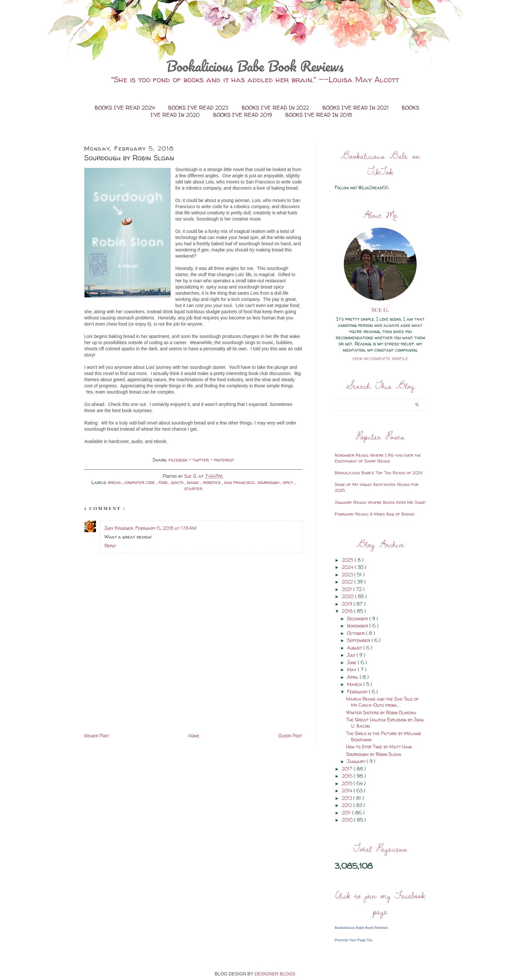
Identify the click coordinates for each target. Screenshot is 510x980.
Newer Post (97, 736)
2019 (348, 604)
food (164, 482)
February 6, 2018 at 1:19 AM (166, 528)
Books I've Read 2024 (126, 108)
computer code (140, 482)
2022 (348, 582)
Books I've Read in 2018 (319, 115)
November (358, 626)
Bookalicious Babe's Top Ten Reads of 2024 (379, 473)
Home (194, 736)
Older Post (290, 736)
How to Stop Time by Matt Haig (379, 747)
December (358, 618)
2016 (348, 776)
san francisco (240, 482)
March (355, 684)
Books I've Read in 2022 (276, 108)
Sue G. (380, 310)
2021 (348, 589)
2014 (348, 791)
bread (115, 482)
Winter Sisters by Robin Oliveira (381, 712)
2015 (348, 783)
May (352, 670)
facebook (179, 460)
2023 (348, 575)
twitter (201, 460)
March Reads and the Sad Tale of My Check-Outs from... (382, 702)
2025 (348, 560)
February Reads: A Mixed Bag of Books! (375, 514)
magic (194, 482)
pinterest (224, 460)
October (356, 633)
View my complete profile (380, 359)
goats (178, 482)
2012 (348, 805)
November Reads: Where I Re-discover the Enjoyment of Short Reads (378, 458)
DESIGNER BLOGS (275, 974)
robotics (212, 482)
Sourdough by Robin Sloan (374, 754)
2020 (348, 596)
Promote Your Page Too (354, 940)
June (352, 662)
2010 (348, 820)
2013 (348, 798)
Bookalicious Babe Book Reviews (255, 66)
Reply (110, 546)
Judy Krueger (119, 528)
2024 (348, 567)
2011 (347, 813)
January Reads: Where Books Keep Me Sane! (380, 502)
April (353, 677)
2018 (348, 611)
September (359, 640)
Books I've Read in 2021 (356, 108)
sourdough (269, 482)
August (355, 648)
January (357, 761)
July (352, 655)
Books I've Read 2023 (199, 108)
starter (193, 488)
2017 (348, 769)
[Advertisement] (133, 686)
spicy (289, 482)
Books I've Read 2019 (243, 115)
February (358, 692)
